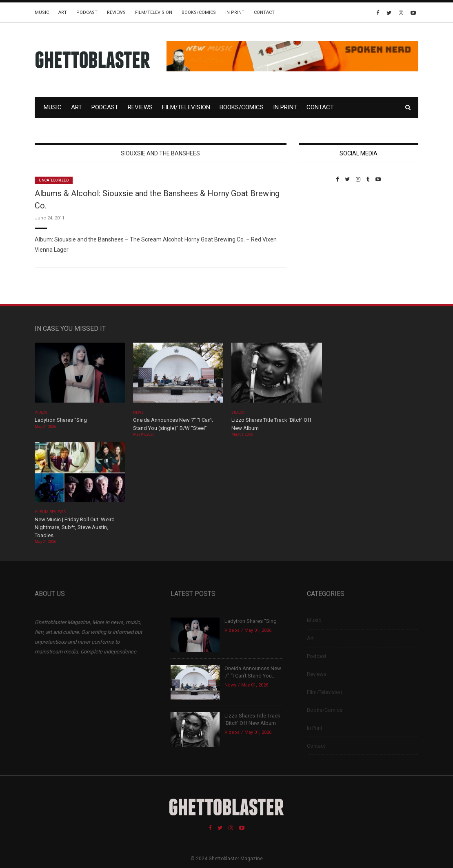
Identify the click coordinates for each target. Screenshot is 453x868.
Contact (264, 12)
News (138, 412)
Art (63, 12)
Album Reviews (50, 512)
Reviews (116, 12)
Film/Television (154, 12)
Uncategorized (54, 180)
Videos (41, 412)
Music (42, 12)
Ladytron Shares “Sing (61, 420)
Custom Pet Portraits (323, 238)
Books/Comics (199, 12)
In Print (235, 12)
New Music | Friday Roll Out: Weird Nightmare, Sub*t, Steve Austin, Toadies (75, 527)
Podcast (87, 12)
